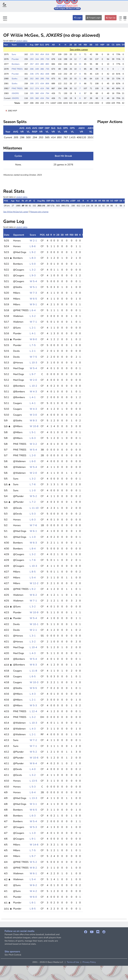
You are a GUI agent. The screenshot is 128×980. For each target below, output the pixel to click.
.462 (42, 74)
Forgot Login (94, 18)
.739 (47, 59)
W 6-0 (33, 897)
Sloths (15, 79)
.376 (37, 74)
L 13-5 (33, 781)
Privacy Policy (89, 962)
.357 (32, 64)
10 (80, 64)
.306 (32, 69)
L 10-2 (33, 386)
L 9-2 (33, 252)
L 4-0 (33, 769)
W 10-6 (34, 758)
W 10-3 (34, 682)
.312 (32, 88)
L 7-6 (33, 484)
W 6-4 (33, 763)
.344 (37, 59)
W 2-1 (33, 241)
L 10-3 (33, 363)
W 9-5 (33, 688)
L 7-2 (33, 502)
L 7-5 (33, 345)
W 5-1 (33, 287)
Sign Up (111, 18)
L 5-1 (33, 432)
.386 (42, 69)
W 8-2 (33, 868)
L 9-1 (33, 839)
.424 (42, 88)
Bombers (16, 64)
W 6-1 (33, 531)
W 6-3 (33, 543)
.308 (32, 84)
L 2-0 (33, 455)
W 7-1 (33, 322)
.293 (32, 59)
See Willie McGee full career (16, 212)
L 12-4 (33, 711)
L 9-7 (33, 374)
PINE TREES (17, 69)
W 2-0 (33, 380)
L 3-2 (33, 270)
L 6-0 (33, 461)
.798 (47, 88)
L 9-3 (33, 275)
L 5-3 (33, 514)
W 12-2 (34, 583)
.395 (42, 59)
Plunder (15, 59)
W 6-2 (33, 595)
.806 (47, 84)
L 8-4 (33, 549)
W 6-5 (33, 299)
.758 (47, 79)
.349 (37, 69)
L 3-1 (33, 636)
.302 (32, 79)
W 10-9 (34, 612)
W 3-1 (33, 804)
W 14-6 (34, 845)
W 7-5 (33, 357)
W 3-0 (33, 415)
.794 (47, 93)
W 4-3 (33, 392)
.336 (32, 74)
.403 (37, 64)
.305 (32, 93)
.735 (47, 69)
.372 (37, 84)
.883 (47, 64)
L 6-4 (33, 310)
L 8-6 (33, 246)
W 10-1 (34, 624)
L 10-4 (33, 647)
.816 (47, 54)
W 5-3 (33, 705)
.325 (32, 54)
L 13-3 (33, 798)
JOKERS (15, 93)
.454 (42, 54)
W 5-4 (33, 281)
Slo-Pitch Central (13, 955)
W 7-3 (33, 293)
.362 (37, 54)
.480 (42, 64)
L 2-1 (33, 328)
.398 (42, 79)
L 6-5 (33, 676)
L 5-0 (33, 264)
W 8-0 (33, 339)
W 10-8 (34, 426)
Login (78, 18)
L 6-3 (33, 438)
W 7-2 (33, 740)
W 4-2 (33, 891)
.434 (42, 84)
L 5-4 (33, 578)
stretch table (22, 41)
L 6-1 (33, 903)
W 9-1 (33, 304)
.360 (37, 79)
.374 (37, 88)
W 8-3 (33, 420)
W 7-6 (33, 525)
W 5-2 (33, 496)
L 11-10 (34, 508)
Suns (14, 54)
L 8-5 (33, 572)
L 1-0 (33, 490)
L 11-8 (33, 671)
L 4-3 (33, 653)
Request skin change (39, 212)
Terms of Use (73, 962)
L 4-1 (33, 333)
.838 (47, 74)
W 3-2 (33, 444)
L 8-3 (33, 258)
